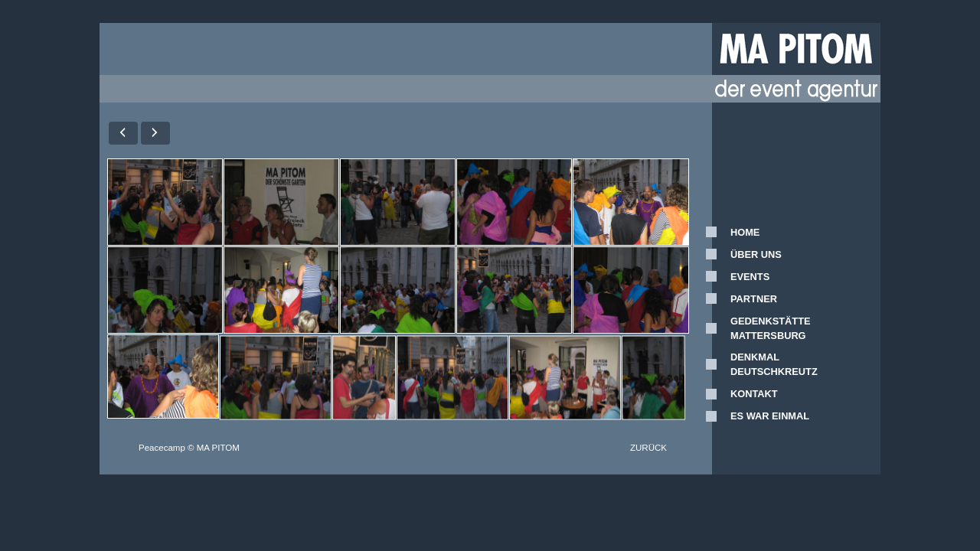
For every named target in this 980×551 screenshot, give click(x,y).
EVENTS (750, 277)
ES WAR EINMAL (770, 416)
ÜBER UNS (756, 254)
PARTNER (754, 299)
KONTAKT (754, 394)
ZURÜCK (648, 448)
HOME (745, 232)
